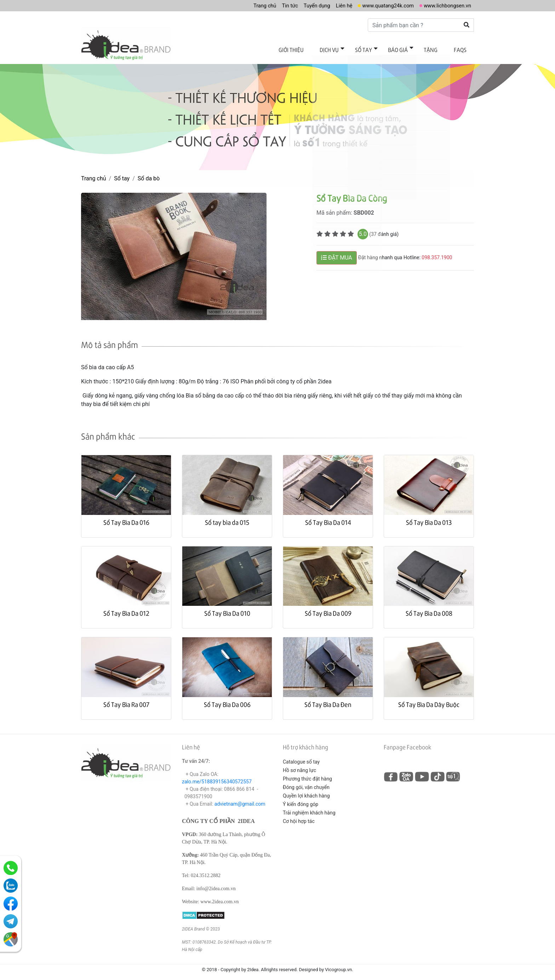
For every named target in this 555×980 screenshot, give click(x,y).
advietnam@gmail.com (240, 799)
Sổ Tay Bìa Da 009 (328, 608)
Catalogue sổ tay (301, 756)
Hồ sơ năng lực (299, 765)
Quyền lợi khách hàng (306, 790)
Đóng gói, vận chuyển (306, 782)
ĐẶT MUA (337, 252)
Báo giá (407, 49)
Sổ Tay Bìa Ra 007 (126, 699)
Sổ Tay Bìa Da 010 (227, 608)
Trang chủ (249, 5)
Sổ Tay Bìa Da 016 (126, 517)
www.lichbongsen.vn (445, 5)
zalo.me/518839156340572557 (217, 776)
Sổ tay (376, 49)
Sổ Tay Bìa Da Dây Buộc (429, 699)
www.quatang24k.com (381, 5)
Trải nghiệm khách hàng (309, 807)
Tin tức (276, 5)
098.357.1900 (437, 252)
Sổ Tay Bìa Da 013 (429, 517)
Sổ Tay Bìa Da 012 (126, 608)
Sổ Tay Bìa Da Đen (328, 699)
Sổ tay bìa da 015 (227, 517)
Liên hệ (334, 5)
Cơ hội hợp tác (299, 816)
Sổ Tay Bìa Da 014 (328, 517)
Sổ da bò (149, 173)
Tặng (436, 49)
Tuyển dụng (305, 5)
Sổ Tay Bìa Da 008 (429, 608)
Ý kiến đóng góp (301, 799)
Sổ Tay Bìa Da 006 (227, 699)
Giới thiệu (311, 49)
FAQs (462, 49)
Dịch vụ (346, 49)
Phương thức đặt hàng (307, 773)
